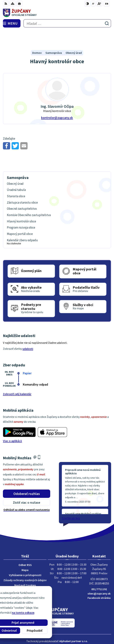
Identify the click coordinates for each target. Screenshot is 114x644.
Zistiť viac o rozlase (27, 486)
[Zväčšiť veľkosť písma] (99, 4)
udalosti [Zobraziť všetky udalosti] (28, 332)
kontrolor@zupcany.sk (57, 101)
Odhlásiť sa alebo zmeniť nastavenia (27, 493)
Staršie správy (71, 501)
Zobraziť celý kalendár (17, 377)
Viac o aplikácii (12, 424)
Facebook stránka (99, 581)
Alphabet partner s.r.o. (74, 624)
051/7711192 (99, 572)
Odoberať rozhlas (27, 477)
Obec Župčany (67, 629)
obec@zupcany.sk (99, 577)
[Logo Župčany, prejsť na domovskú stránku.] (57, 13)
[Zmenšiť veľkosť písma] (93, 4)
